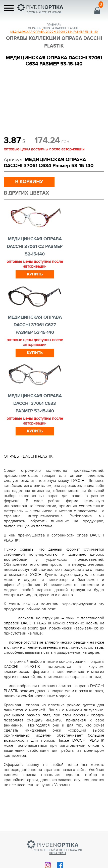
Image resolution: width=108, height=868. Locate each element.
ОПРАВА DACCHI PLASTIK (60, 28)
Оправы (34, 28)
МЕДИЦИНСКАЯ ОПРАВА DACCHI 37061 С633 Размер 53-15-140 (35, 404)
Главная (53, 25)
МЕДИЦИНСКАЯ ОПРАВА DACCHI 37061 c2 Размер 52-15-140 (35, 247)
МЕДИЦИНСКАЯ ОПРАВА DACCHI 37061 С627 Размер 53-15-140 (35, 325)
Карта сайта (58, 853)
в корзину (29, 182)
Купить (35, 274)
